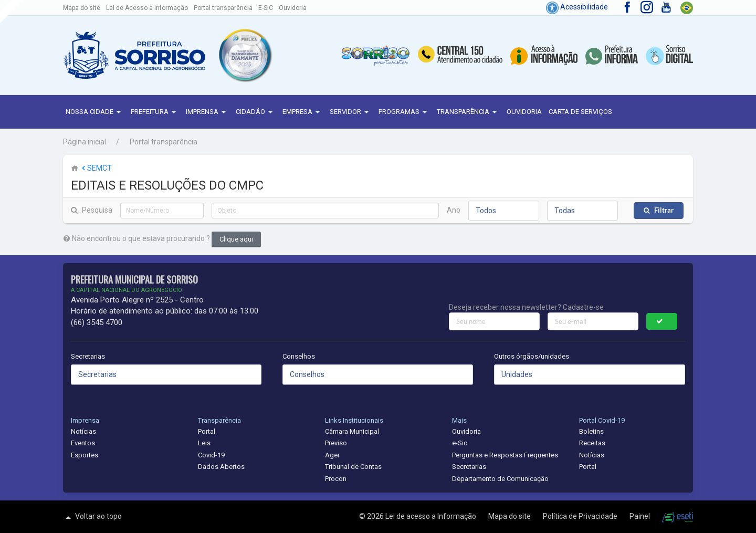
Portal (207, 431)
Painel (640, 516)
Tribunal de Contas (353, 467)
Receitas (592, 443)
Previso (336, 443)
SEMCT (96, 168)
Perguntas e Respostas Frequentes (505, 455)
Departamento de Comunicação (500, 479)
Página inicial (85, 142)
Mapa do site (82, 8)
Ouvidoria (293, 8)
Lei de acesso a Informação (432, 516)
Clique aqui (236, 239)
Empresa (303, 112)
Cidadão (256, 112)
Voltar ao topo (92, 517)
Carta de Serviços (580, 112)
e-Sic (460, 443)
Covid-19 (211, 455)
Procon (336, 479)
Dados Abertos (221, 467)
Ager (332, 455)
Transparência (468, 112)
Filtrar (664, 210)
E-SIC (266, 8)
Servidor (351, 112)
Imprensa (207, 112)
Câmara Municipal (352, 431)
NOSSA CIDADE (95, 112)
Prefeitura (155, 112)
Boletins (591, 431)
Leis (204, 443)
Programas (404, 112)
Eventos (83, 443)
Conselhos (299, 356)
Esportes (85, 455)
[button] (245, 55)
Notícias (83, 431)
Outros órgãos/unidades (532, 356)
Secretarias (88, 356)
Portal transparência (223, 8)
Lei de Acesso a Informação (147, 8)
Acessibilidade (577, 7)
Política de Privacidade (581, 516)
